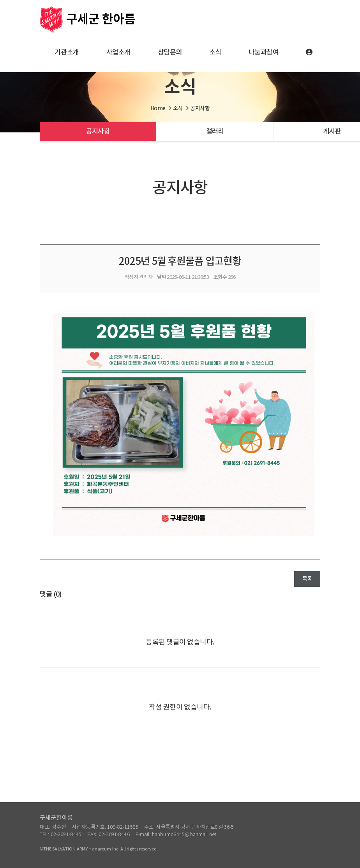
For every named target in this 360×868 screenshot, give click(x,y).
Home (158, 109)
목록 (307, 579)
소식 (215, 53)
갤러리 (215, 132)
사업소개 (118, 53)
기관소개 (67, 53)
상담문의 (170, 53)
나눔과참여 (264, 53)
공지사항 (98, 132)
